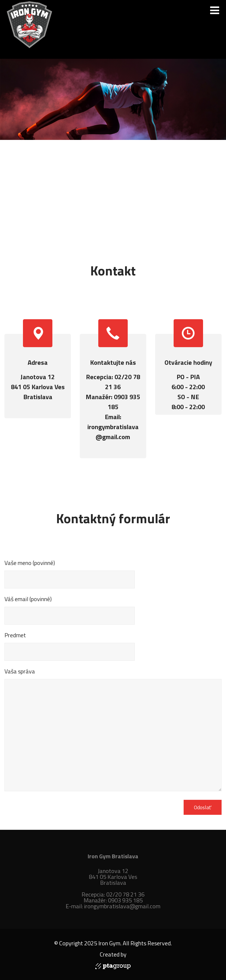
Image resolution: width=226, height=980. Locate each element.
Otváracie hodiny (188, 362)
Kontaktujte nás (113, 362)
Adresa (38, 362)
